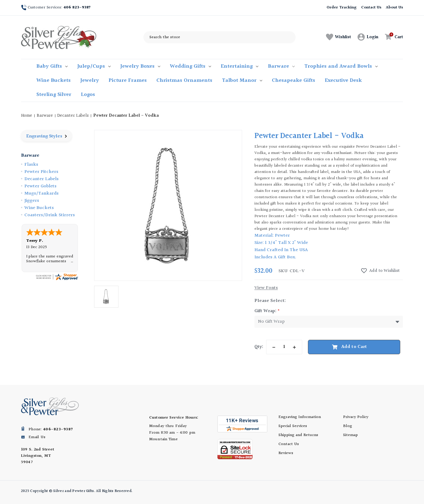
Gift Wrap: (267, 311)
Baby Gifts (52, 66)
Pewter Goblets (40, 186)
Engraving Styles (46, 136)
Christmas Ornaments (184, 80)
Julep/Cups (94, 66)
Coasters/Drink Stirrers (50, 215)
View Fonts (266, 288)
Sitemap (350, 435)
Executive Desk (343, 80)
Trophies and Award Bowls (341, 66)
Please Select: (270, 301)
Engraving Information (300, 417)
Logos (88, 95)
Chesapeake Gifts (293, 80)
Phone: (51, 429)
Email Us (37, 437)
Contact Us (371, 8)
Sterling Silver (54, 95)
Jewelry (90, 80)
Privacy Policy (356, 417)
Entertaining (240, 66)
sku (283, 271)
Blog (348, 426)
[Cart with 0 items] (392, 37)
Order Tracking (341, 8)
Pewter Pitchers (41, 172)
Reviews (286, 453)
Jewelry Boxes (140, 66)
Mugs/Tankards (41, 194)
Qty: (259, 347)
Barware (281, 66)
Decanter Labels (41, 179)
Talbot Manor (242, 80)
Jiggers (32, 201)
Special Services (293, 426)
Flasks (31, 165)
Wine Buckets (54, 80)
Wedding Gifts (190, 66)
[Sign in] (368, 37)
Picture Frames (128, 80)
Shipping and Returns (298, 435)
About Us (394, 8)
